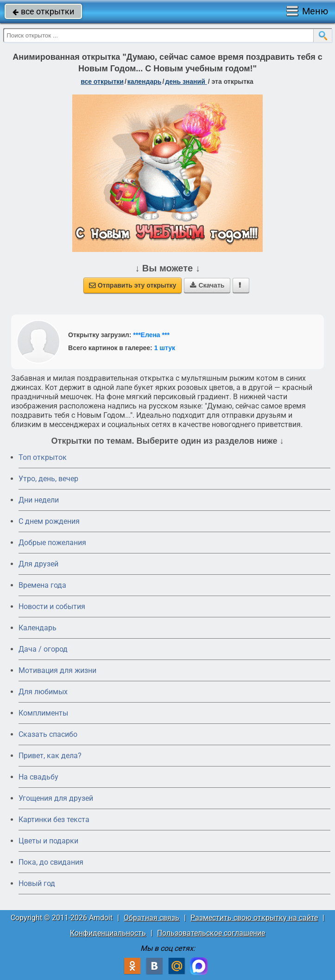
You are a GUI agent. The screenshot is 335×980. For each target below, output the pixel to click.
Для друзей (38, 564)
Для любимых (43, 692)
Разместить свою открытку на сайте (254, 918)
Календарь (145, 82)
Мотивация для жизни (57, 670)
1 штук (165, 348)
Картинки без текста (54, 820)
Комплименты (43, 713)
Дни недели (39, 500)
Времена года (42, 585)
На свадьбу (38, 777)
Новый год (37, 883)
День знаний (186, 82)
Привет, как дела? (50, 756)
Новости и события (52, 606)
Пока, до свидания (51, 862)
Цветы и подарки (48, 841)
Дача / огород (43, 649)
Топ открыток (43, 457)
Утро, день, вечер (48, 479)
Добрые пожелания (52, 543)
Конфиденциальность (108, 933)
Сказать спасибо (48, 734)
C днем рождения (49, 521)
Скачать (207, 285)
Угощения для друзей (56, 798)
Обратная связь (152, 918)
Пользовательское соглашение (211, 933)
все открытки (43, 11)
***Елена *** (151, 335)
